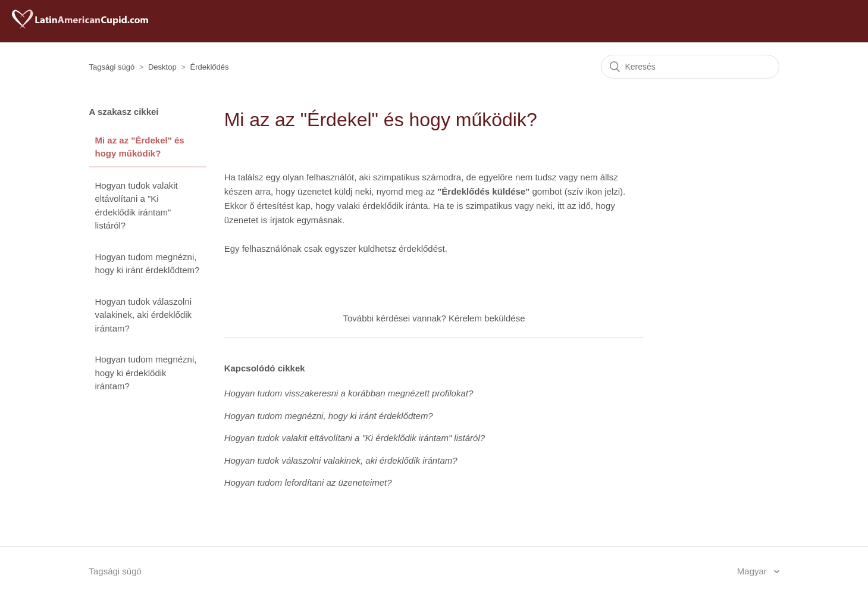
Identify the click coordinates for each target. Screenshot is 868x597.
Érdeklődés (210, 67)
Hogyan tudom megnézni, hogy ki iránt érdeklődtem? (148, 264)
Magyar (753, 571)
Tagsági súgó (112, 67)
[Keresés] (690, 67)
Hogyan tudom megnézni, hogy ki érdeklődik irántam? (146, 373)
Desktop (162, 67)
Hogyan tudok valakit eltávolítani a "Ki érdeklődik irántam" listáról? (137, 206)
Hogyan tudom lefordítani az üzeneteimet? (308, 482)
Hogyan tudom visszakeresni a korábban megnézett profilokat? (349, 393)
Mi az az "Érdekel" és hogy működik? (140, 147)
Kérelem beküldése (487, 318)
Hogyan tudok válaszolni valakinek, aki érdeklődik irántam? (144, 315)
